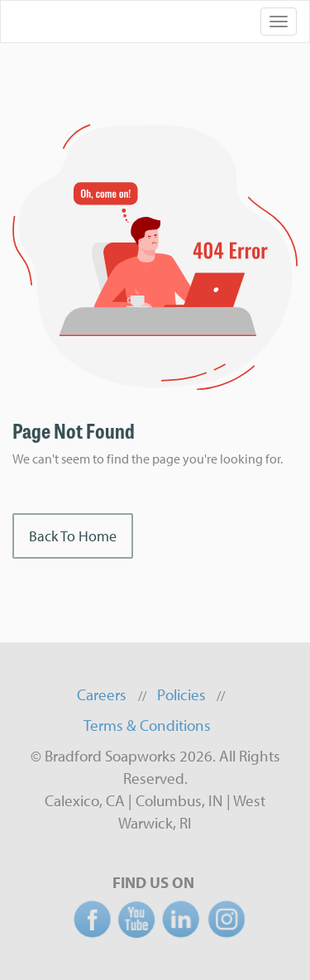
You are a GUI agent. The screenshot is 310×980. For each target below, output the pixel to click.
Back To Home (73, 536)
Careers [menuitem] (102, 694)
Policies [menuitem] (181, 694)
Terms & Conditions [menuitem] (147, 725)
